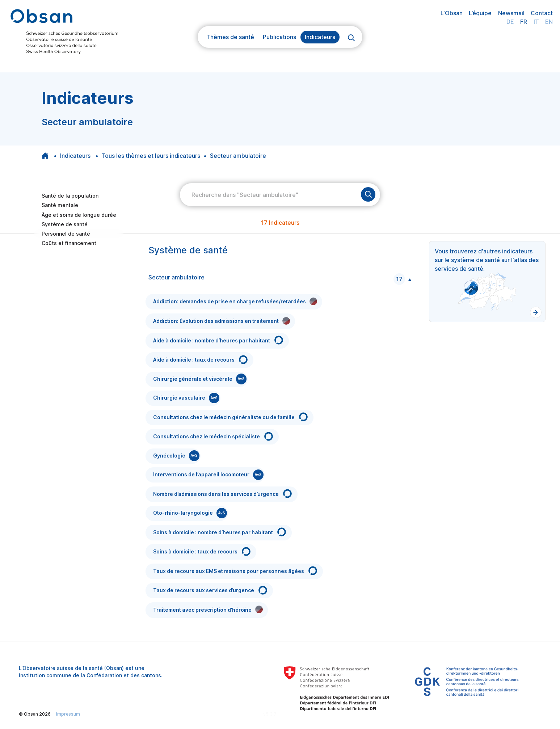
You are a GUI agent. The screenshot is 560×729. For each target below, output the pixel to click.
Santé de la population (70, 196)
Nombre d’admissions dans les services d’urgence (223, 494)
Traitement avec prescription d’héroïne (208, 609)
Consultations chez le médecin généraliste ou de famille (231, 417)
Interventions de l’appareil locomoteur (208, 475)
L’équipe (480, 13)
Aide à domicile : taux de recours (201, 360)
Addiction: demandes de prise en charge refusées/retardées (235, 301)
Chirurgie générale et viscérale (200, 379)
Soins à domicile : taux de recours (202, 551)
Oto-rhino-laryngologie (190, 513)
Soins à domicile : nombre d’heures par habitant (220, 532)
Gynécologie (176, 456)
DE (510, 22)
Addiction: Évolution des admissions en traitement (222, 321)
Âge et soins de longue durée (79, 215)
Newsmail (511, 13)
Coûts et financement (69, 243)
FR (524, 22)
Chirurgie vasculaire (186, 398)
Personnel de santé (66, 234)
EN (549, 22)
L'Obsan (452, 13)
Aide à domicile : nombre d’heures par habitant (219, 340)
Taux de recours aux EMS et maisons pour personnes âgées (236, 571)
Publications (279, 37)
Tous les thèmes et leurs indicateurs (151, 156)
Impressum (68, 714)
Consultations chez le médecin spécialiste (214, 436)
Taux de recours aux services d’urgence (211, 590)
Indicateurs (320, 37)
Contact (542, 13)
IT (536, 22)
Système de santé (65, 224)
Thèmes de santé (230, 37)
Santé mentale (60, 205)
